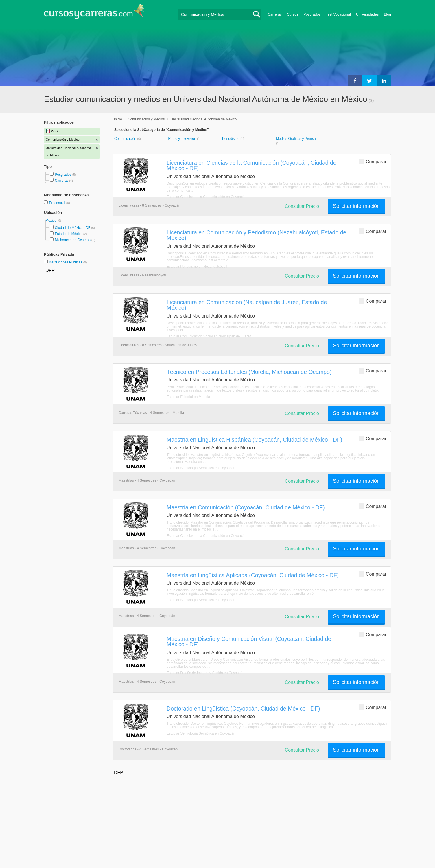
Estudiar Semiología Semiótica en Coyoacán (201, 468)
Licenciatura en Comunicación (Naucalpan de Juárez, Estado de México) (247, 305)
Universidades (367, 14)
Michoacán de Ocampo (72, 240)
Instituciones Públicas (68, 262)
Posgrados (312, 14)
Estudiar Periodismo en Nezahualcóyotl (197, 267)
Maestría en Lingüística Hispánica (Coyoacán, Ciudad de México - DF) (254, 440)
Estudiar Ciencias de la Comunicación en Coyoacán (207, 197)
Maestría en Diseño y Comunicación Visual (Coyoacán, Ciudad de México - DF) (249, 642)
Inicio (118, 119)
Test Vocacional (338, 14)
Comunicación (126, 139)
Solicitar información (356, 206)
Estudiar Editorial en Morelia (188, 397)
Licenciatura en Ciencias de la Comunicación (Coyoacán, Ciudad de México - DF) (251, 165)
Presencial (57, 203)
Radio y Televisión (183, 139)
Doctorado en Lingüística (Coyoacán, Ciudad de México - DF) (243, 709)
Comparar (373, 161)
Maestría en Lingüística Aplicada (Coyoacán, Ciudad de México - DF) (253, 575)
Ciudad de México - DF (72, 228)
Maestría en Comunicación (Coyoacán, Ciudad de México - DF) (246, 507)
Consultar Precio (302, 206)
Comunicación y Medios (146, 119)
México (51, 221)
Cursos (293, 14)
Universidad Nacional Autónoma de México (203, 119)
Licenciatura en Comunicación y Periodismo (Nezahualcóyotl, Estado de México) (256, 235)
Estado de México (68, 234)
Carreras (275, 14)
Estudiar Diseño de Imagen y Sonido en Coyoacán (205, 673)
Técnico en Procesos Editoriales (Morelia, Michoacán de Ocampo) (249, 372)
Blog (387, 14)
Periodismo (231, 139)
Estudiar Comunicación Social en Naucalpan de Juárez (209, 336)
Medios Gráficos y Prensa (296, 139)
